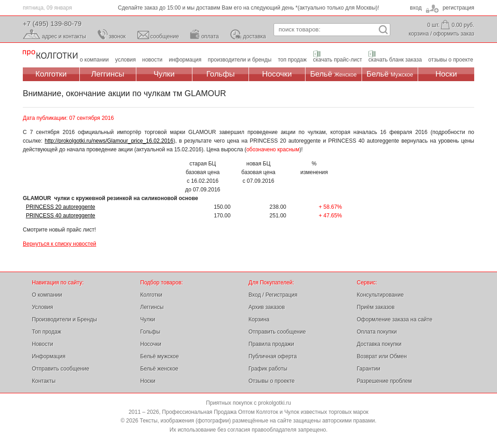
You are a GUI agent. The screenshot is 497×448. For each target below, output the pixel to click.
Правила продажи (271, 344)
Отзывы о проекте (272, 381)
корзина (419, 34)
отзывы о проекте (450, 60)
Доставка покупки (379, 344)
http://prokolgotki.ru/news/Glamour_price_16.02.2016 (109, 141)
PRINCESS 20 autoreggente (61, 207)
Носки (446, 74)
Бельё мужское (160, 356)
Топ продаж (47, 332)
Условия (42, 307)
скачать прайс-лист (338, 60)
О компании (47, 295)
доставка (254, 36)
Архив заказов (267, 307)
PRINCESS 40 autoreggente (61, 216)
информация (185, 60)
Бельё (333, 74)
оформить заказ (454, 34)
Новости (42, 344)
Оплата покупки (377, 332)
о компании (94, 60)
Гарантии (369, 369)
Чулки (164, 74)
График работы (268, 369)
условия (126, 60)
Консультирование (381, 295)
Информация (49, 356)
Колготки (51, 74)
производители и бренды (240, 60)
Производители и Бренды (65, 319)
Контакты (44, 381)
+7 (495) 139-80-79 (52, 23)
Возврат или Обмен (382, 356)
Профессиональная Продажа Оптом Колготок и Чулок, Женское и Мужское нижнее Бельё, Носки (50, 55)
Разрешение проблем (385, 381)
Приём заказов (376, 307)
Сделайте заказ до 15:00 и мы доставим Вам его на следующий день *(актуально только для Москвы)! (249, 8)
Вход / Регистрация (273, 295)
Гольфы (221, 74)
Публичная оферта (273, 356)
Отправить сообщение (61, 369)
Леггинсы (108, 74)
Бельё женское (159, 369)
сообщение (165, 36)
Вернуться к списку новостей (60, 244)
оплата (210, 36)
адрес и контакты (64, 36)
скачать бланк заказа (395, 60)
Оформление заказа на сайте (395, 319)
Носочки (277, 74)
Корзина (259, 319)
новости (152, 60)
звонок (117, 36)
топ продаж (292, 60)
